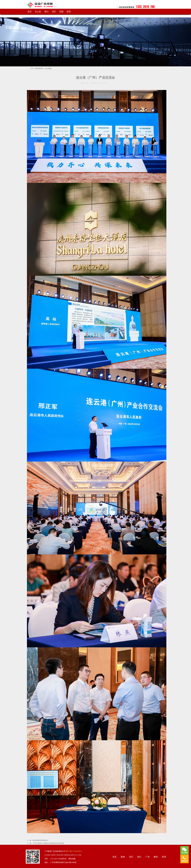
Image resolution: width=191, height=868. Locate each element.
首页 (30, 12)
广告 (148, 857)
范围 (61, 12)
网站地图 (72, 859)
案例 (123, 857)
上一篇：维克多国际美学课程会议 (37, 840)
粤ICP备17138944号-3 (74, 851)
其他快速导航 (39, 68)
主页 (32, 68)
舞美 (156, 857)
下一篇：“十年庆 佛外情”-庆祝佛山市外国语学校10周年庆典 (45, 843)
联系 (69, 12)
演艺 (54, 12)
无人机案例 (48, 68)
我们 (46, 12)
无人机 (38, 12)
